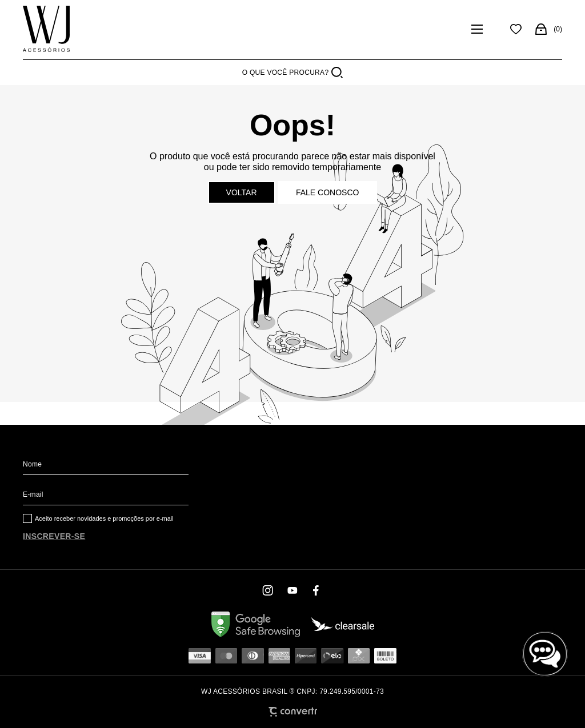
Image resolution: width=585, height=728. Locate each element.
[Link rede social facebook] (316, 590)
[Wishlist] (516, 29)
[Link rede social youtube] (292, 590)
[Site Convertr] (293, 712)
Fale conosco (327, 192)
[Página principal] (46, 29)
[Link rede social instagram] (269, 590)
